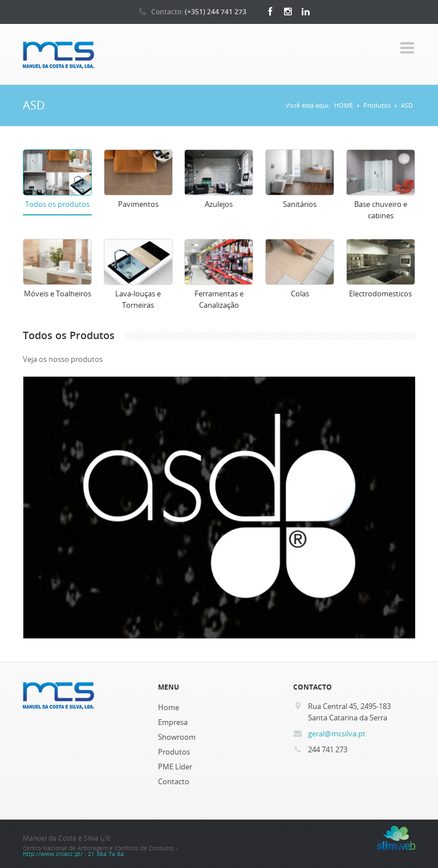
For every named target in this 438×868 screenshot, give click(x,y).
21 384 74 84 (106, 854)
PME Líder (175, 767)
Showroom (177, 737)
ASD (407, 105)
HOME (344, 105)
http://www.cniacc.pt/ (53, 854)
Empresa (173, 722)
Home (169, 707)
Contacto (174, 781)
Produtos (377, 105)
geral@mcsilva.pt (337, 733)
